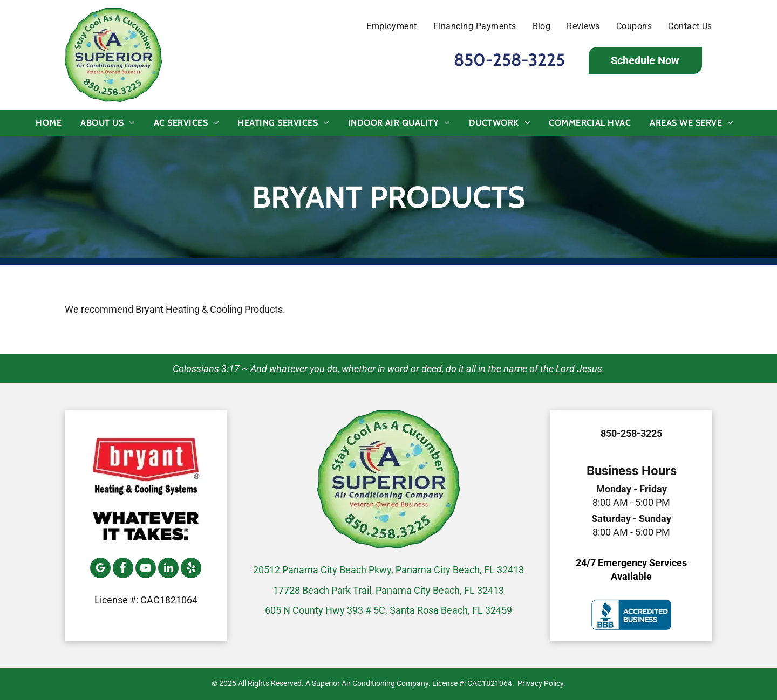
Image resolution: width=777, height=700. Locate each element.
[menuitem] (384, 26)
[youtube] (146, 569)
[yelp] (191, 569)
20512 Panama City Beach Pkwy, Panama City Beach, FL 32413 (388, 570)
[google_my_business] (100, 569)
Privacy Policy (540, 683)
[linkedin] (168, 569)
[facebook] (123, 569)
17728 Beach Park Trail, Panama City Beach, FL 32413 (388, 590)
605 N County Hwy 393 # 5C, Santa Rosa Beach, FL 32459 (388, 610)
